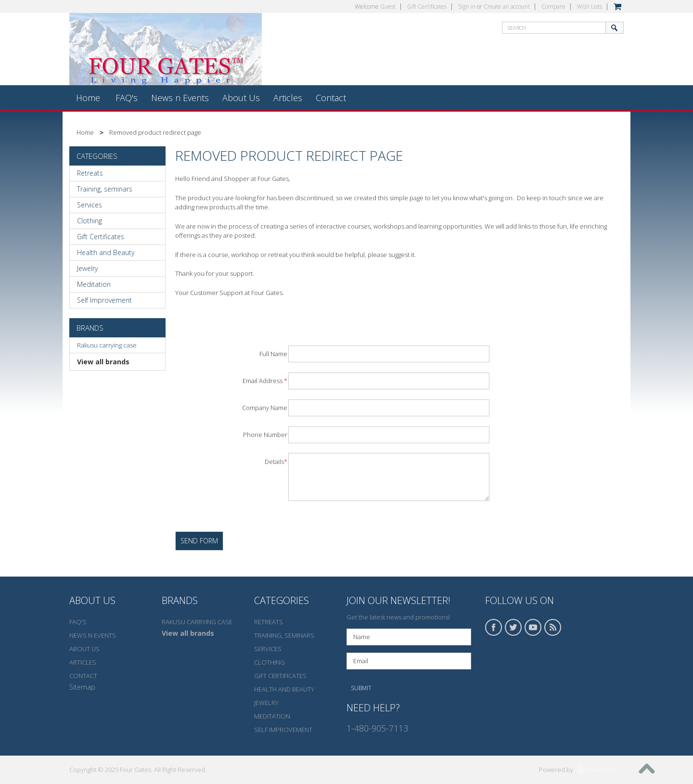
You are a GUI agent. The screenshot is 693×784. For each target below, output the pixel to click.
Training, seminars (105, 189)
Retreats (90, 173)
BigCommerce (601, 771)
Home (85, 132)
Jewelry (87, 268)
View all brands (103, 362)
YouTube (533, 627)
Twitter (513, 627)
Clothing (90, 221)
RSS (553, 627)
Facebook (494, 627)
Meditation (94, 284)
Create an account (507, 6)
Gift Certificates (427, 6)
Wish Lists (590, 6)
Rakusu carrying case (107, 345)
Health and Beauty (106, 252)
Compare (553, 6)
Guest (388, 6)
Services (90, 205)
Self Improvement (104, 300)
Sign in (467, 6)
